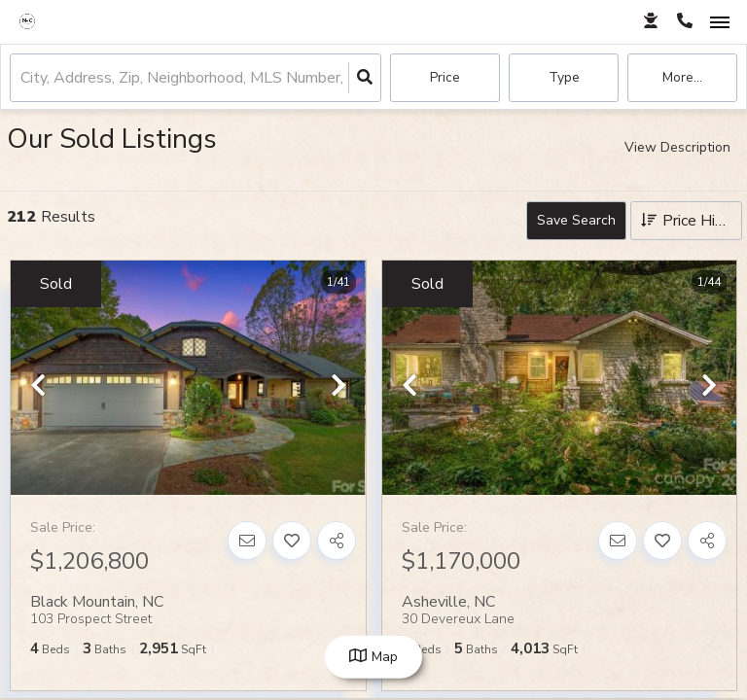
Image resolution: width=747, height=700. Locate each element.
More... (682, 77)
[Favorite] (292, 541)
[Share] (337, 541)
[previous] (38, 387)
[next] (338, 387)
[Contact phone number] (685, 21)
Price (445, 77)
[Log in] (650, 22)
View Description (677, 147)
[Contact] (247, 541)
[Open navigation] (719, 23)
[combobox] (22, 78)
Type (564, 77)
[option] (188, 379)
